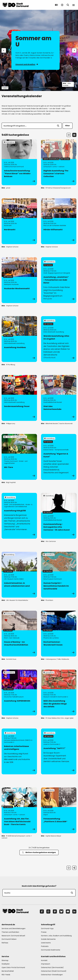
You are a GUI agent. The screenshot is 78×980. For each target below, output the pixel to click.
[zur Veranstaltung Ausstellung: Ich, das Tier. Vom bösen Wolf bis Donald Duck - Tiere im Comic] (19, 810)
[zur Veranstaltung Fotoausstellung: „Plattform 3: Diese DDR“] (59, 810)
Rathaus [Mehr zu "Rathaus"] (5, 943)
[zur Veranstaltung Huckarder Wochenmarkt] (19, 280)
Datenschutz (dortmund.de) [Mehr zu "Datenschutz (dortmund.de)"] (52, 967)
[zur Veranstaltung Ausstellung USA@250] (19, 516)
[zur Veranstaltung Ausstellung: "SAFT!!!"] (59, 751)
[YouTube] (68, 911)
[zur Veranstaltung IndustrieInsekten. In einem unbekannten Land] (19, 575)
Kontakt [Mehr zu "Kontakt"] (44, 960)
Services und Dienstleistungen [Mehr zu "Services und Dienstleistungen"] (14, 929)
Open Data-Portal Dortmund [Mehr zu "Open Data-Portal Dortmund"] (13, 967)
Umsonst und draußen (27, 64)
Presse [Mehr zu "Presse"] (44, 932)
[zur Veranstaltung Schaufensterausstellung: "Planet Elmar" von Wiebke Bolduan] (19, 162)
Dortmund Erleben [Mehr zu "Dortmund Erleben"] (9, 939)
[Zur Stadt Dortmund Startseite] (16, 5)
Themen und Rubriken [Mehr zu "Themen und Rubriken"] (10, 932)
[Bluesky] (61, 911)
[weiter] (74, 50)
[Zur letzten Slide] (4, 50)
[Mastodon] (55, 911)
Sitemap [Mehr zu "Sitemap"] (5, 960)
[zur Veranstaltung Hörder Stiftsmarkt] (59, 221)
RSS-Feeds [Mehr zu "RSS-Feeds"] (6, 975)
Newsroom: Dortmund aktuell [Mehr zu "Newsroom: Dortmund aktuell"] (13, 936)
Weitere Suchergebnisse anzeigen (39, 852)
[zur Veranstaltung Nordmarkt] (19, 221)
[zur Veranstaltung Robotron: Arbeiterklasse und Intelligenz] (19, 751)
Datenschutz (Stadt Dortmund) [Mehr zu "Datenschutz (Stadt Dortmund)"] (54, 971)
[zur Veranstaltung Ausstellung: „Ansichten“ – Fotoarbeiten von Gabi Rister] (59, 280)
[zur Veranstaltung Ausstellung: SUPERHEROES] (19, 693)
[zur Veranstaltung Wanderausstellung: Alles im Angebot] (59, 339)
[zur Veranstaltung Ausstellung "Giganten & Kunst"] (59, 457)
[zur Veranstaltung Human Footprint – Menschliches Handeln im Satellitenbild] (59, 575)
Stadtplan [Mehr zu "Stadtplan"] (6, 964)
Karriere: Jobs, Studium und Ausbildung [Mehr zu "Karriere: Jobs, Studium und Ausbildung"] (56, 936)
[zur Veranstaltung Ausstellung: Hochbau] (19, 339)
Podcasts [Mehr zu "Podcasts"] (45, 946)
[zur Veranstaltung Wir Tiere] (19, 457)
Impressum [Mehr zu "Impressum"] (46, 964)
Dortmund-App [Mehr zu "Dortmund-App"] (47, 929)
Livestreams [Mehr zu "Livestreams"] (46, 943)
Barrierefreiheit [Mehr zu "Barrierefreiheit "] (8, 971)
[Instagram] (48, 911)
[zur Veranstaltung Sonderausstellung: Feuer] (19, 398)
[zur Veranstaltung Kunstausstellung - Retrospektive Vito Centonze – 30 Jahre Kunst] (59, 516)
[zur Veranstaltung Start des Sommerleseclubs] (59, 398)
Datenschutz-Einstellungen (52, 975)
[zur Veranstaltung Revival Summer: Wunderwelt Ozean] (59, 634)
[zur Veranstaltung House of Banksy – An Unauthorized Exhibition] (19, 634)
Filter (68, 126)
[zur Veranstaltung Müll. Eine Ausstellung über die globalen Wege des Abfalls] (59, 693)
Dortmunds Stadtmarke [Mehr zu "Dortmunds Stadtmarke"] (51, 950)
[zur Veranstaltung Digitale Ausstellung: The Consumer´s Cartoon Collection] (59, 162)
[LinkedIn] (74, 911)
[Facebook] (42, 911)
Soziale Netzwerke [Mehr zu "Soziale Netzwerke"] (48, 939)
